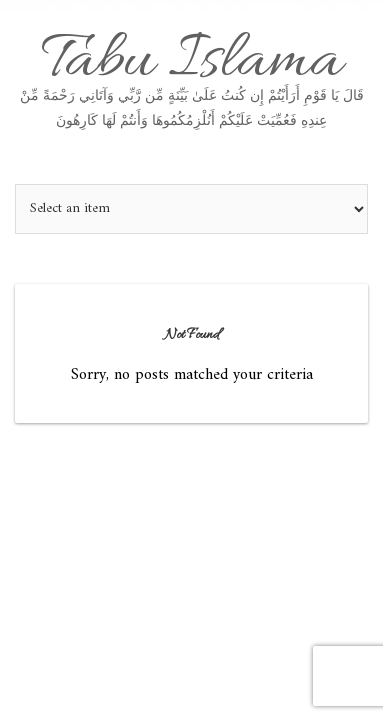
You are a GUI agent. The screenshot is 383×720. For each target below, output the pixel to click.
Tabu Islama (191, 76)
